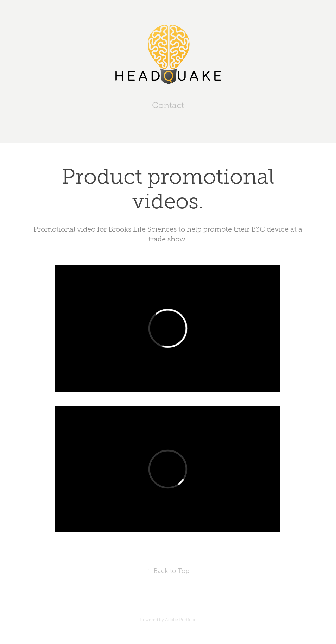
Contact (168, 105)
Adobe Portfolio (181, 620)
